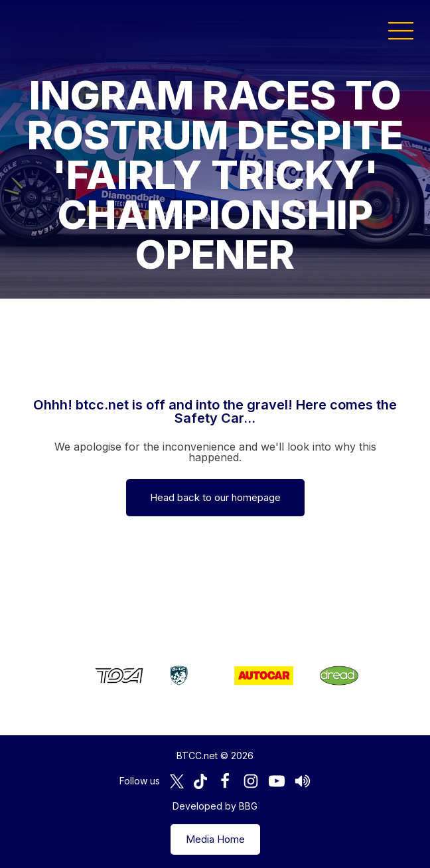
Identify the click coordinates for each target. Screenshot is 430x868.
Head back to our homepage (215, 497)
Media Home (215, 839)
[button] (401, 30)
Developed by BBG (215, 806)
